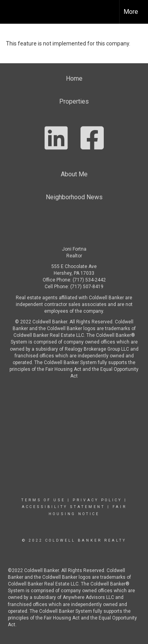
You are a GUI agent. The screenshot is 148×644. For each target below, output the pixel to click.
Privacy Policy (97, 500)
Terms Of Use (43, 500)
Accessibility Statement (63, 507)
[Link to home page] (13, 12)
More (131, 12)
